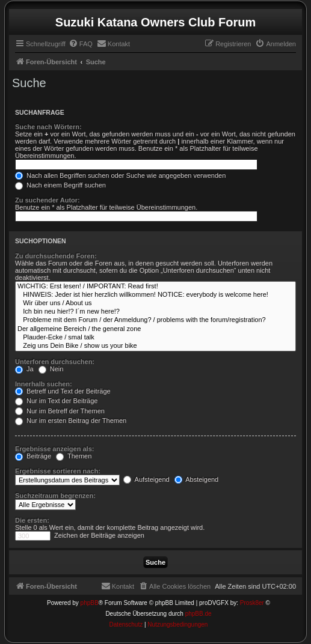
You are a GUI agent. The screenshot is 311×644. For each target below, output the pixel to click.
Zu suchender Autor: (48, 200)
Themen (74, 456)
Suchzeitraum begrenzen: (55, 496)
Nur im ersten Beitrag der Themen (71, 421)
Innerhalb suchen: (44, 384)
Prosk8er (252, 603)
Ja (24, 369)
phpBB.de (199, 614)
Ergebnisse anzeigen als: (54, 449)
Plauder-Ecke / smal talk (155, 338)
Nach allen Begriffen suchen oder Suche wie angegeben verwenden (120, 175)
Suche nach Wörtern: (48, 127)
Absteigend (197, 479)
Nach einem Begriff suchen (60, 185)
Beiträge (33, 456)
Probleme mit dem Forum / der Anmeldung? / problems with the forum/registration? (155, 320)
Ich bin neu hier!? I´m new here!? (155, 312)
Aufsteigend (146, 479)
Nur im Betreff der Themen (60, 411)
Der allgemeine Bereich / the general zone (155, 329)
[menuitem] (81, 44)
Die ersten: (32, 520)
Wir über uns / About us (155, 303)
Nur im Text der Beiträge (56, 401)
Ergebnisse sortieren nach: (58, 471)
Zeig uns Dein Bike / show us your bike (155, 346)
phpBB (90, 603)
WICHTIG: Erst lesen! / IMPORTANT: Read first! (155, 287)
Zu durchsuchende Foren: (56, 256)
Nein (51, 369)
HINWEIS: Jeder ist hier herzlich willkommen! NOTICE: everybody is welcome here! (155, 295)
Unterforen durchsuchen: (55, 362)
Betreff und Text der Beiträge (63, 391)
